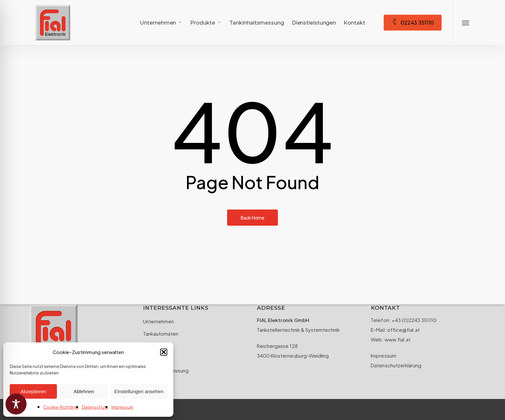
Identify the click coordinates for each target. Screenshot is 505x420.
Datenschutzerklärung (396, 365)
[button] (164, 352)
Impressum (122, 407)
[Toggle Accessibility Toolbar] (16, 404)
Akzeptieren (33, 391)
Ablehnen (84, 391)
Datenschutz (95, 407)
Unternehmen (159, 321)
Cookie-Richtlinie (61, 407)
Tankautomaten (161, 334)
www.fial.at (398, 339)
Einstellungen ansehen (139, 391)
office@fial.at (403, 330)
